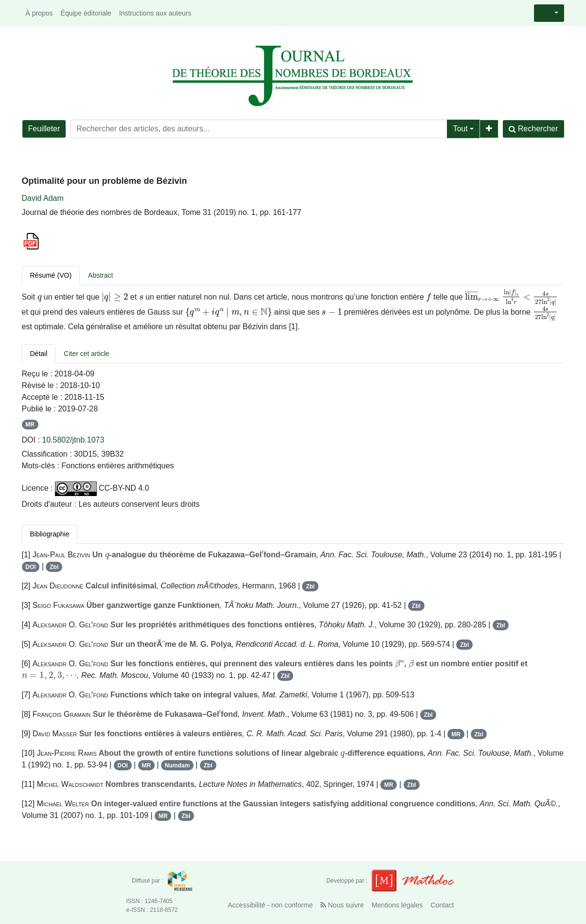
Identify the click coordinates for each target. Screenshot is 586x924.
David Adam (43, 198)
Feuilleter (44, 129)
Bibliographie (50, 534)
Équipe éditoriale (86, 13)
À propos (39, 13)
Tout (460, 129)
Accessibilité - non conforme (270, 905)
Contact (442, 905)
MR (30, 425)
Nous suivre (342, 905)
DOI (30, 567)
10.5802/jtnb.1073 (73, 440)
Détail (39, 354)
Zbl (54, 567)
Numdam (177, 765)
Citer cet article (86, 354)
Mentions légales (397, 905)
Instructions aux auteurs (155, 13)
